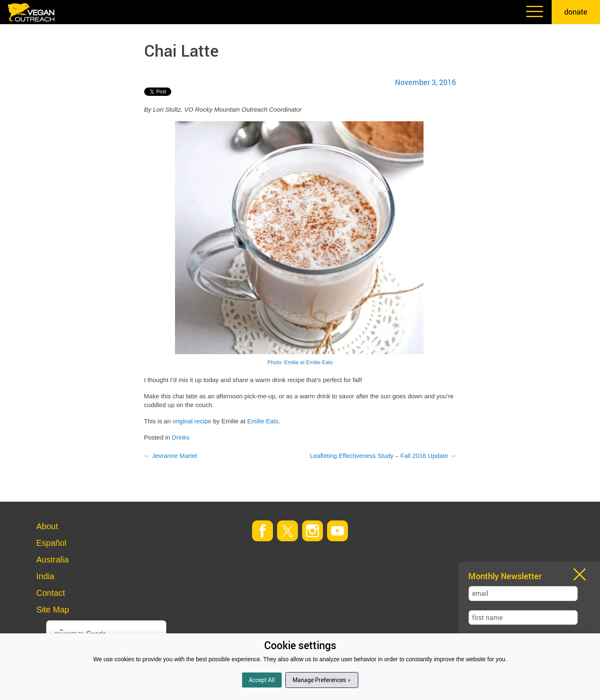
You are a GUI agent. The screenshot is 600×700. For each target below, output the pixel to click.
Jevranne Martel (171, 456)
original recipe (192, 421)
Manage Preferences (322, 680)
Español (51, 543)
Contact (51, 593)
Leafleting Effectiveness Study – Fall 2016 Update (383, 456)
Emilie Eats (263, 421)
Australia (52, 560)
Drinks (181, 437)
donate (576, 12)
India (45, 576)
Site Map (53, 610)
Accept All (262, 680)
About (47, 526)
